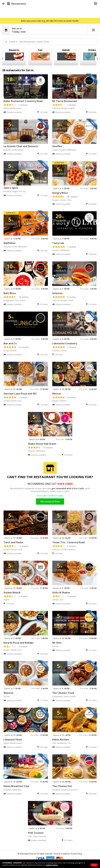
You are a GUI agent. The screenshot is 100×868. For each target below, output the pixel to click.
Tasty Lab (58, 243)
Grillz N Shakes (61, 593)
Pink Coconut (36, 833)
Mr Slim (57, 643)
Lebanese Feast (13, 740)
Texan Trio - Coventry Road (68, 542)
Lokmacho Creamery (65, 343)
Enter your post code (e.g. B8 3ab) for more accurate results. (50, 21)
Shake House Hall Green (42, 444)
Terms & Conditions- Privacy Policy (68, 854)
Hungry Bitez (60, 193)
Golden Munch (12, 593)
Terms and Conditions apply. (50, 496)
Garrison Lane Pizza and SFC (20, 394)
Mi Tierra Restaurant (65, 101)
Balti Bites (10, 293)
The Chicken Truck (63, 693)
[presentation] (3, 59)
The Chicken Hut (62, 786)
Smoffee (57, 146)
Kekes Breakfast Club (16, 786)
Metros (57, 394)
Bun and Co (10, 343)
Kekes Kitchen (61, 740)
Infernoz (57, 293)
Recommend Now (50, 501)
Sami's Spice (11, 188)
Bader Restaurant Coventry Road (23, 101)
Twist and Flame (13, 542)
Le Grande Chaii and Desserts (21, 146)
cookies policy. (52, 865)
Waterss (8, 693)
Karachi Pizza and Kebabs (19, 643)
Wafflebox (10, 243)
